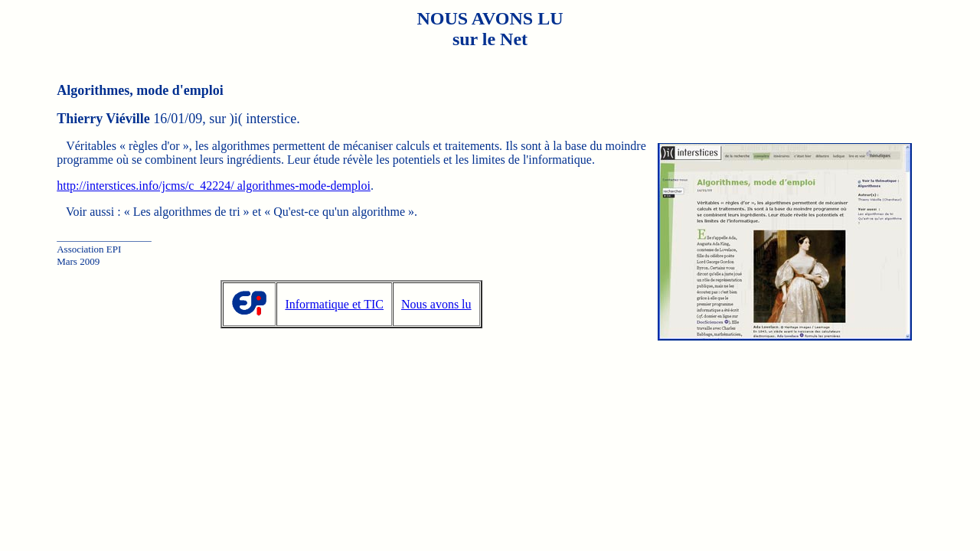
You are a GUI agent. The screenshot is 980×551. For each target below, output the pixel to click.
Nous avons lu (436, 304)
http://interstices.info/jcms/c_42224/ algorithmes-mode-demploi (214, 186)
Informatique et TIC (334, 304)
